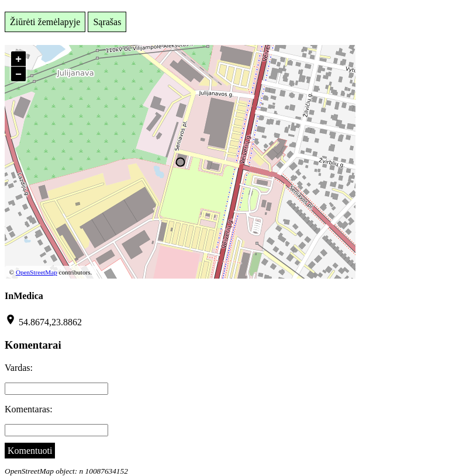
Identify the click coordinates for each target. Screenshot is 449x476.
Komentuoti (30, 451)
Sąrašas (107, 22)
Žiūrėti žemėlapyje (45, 22)
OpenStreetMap (37, 272)
